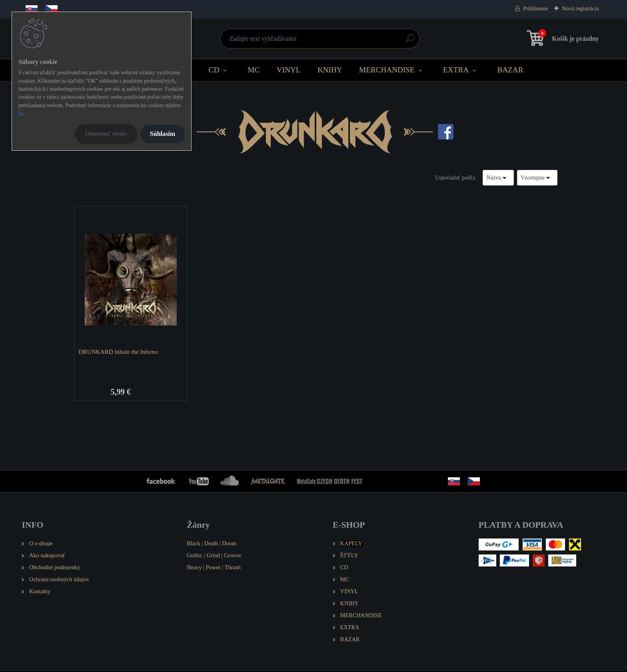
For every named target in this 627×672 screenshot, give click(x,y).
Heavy (194, 568)
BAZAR (510, 70)
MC (254, 70)
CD (214, 70)
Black (194, 544)
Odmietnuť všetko (106, 134)
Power (213, 568)
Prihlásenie (535, 9)
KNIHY (330, 70)
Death (211, 544)
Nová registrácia (580, 9)
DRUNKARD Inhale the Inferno (119, 352)
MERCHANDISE (387, 70)
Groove (233, 556)
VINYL (289, 70)
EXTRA (456, 70)
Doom (229, 544)
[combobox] (498, 178)
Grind (213, 556)
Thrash (233, 568)
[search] (410, 41)
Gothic (195, 556)
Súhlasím (163, 134)
